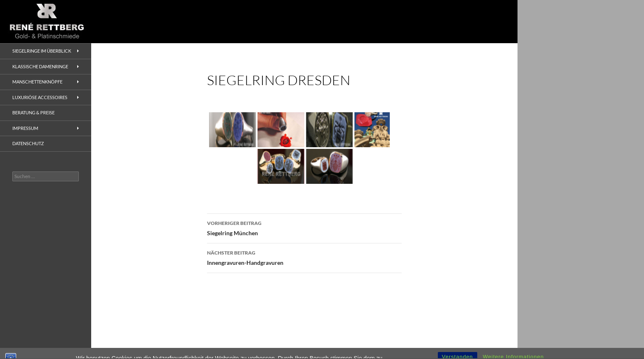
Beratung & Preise (33, 112)
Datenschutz (28, 143)
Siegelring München (304, 227)
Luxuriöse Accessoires (40, 97)
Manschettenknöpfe (37, 82)
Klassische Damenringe (40, 66)
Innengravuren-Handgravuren (304, 257)
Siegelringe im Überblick (42, 51)
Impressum (25, 128)
